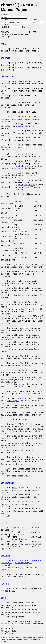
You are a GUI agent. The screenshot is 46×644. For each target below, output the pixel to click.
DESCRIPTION (7, 77)
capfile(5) (13, 401)
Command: (6, 15)
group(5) (6, 352)
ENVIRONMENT (7, 483)
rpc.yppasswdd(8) (26, 185)
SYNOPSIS (6, 58)
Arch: (37, 20)
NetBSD (40, 637)
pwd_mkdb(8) (23, 166)
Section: (5, 20)
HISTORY (5, 584)
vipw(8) (5, 570)
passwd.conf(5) (15, 568)
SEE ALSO (6, 556)
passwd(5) (22, 126)
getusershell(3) (23, 563)
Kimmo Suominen (10, 639)
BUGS (3, 598)
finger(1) (12, 561)
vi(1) (14, 488)
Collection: (6, 24)
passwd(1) (37, 561)
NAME (3, 44)
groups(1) (20, 337)
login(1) (25, 561)
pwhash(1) (6, 563)
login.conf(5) (28, 399)
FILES (4, 523)
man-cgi (27, 639)
